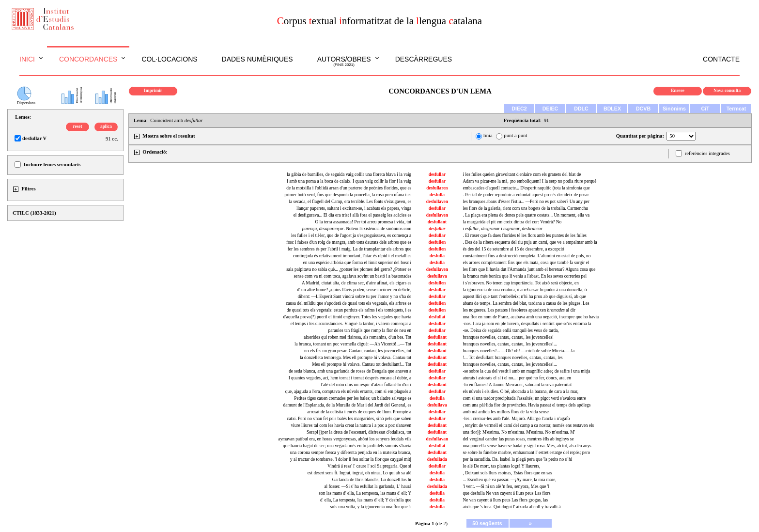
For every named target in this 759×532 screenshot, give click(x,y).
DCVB (643, 109)
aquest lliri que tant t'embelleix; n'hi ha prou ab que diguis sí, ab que (524, 297)
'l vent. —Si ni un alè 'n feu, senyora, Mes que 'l (506, 486)
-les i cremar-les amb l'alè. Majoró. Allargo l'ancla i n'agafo (516, 419)
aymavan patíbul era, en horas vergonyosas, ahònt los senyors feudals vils (345, 439)
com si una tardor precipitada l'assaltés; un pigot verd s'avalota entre (524, 398)
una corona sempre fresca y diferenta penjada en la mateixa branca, (351, 453)
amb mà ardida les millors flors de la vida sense (505, 412)
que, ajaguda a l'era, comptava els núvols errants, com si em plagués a (348, 391)
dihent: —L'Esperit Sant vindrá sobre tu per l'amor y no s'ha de (354, 297)
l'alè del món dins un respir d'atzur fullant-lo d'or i (366, 385)
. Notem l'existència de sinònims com (357, 229)
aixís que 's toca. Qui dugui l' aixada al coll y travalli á (511, 507)
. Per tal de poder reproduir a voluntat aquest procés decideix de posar (526, 195)
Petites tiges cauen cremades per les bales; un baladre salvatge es (353, 398)
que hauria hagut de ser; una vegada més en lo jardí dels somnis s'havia (347, 446)
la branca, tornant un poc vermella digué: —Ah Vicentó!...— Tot (353, 344)
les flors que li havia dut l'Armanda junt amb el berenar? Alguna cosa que (529, 269)
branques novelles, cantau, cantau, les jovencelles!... (510, 344)
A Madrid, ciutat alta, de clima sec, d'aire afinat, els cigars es (356, 283)
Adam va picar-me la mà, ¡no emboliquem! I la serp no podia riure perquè (529, 181)
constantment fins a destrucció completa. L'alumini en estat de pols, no (527, 256)
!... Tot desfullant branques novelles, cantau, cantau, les (512, 358)
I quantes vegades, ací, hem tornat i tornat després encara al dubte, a (350, 378)
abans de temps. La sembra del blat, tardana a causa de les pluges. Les (526, 303)
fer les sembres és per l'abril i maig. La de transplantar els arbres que (350, 249)
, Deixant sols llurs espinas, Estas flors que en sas (507, 473)
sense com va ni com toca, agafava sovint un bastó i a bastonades (352, 276)
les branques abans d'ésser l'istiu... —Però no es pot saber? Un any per (526, 202)
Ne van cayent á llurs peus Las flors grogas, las (505, 500)
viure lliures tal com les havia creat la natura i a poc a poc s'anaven (351, 425)
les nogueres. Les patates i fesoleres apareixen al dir (519, 310)
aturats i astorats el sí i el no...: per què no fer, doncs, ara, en (517, 378)
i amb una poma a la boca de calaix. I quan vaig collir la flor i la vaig (349, 181)
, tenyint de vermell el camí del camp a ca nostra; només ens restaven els (528, 425)
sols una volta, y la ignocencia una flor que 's (371, 507)
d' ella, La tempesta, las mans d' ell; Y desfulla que (366, 500)
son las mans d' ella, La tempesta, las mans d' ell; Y (365, 493)
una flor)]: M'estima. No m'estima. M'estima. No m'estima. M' (519, 432)
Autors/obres (344, 62)
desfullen (437, 242)
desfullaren (437, 188)
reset (78, 126)
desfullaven (437, 202)
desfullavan (437, 439)
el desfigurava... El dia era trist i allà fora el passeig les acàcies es (352, 215)
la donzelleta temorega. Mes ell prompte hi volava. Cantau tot (356, 358)
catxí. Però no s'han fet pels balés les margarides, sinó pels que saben (349, 419)
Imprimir (153, 91)
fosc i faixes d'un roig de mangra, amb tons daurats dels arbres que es (349, 242)
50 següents (487, 523)
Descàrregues (424, 59)
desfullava (437, 276)
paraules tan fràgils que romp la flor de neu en (370, 330)
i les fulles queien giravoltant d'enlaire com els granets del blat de (522, 174)
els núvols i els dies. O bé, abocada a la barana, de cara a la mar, (520, 391)
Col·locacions (169, 59)
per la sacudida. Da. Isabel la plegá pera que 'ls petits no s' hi (517, 459)
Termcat (736, 109)
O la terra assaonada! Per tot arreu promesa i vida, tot (364, 222)
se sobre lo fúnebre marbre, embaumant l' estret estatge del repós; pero (526, 453)
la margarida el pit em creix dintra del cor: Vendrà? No (512, 222)
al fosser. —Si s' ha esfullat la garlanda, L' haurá (368, 486)
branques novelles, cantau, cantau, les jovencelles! (508, 337)
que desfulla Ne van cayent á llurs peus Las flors (506, 493)
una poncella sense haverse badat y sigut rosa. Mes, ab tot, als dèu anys (527, 446)
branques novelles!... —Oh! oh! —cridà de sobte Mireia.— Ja (519, 351)
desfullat (437, 317)
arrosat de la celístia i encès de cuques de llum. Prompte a (359, 412)
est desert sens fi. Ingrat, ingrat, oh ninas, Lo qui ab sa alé (360, 473)
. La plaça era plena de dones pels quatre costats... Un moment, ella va (526, 215)
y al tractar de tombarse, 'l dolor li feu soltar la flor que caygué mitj (351, 459)
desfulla (437, 195)
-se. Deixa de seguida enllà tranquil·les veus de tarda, (511, 330)
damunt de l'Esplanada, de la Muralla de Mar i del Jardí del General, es (348, 405)
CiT (705, 109)
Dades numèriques (257, 59)
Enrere (678, 91)
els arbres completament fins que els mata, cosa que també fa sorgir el (526, 263)
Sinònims (674, 109)
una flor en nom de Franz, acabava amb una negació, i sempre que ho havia (531, 317)
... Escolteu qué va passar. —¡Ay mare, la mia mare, (509, 480)
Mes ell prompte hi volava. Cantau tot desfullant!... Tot (362, 364)
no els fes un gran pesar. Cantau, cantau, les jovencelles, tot (358, 351)
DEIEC (550, 109)
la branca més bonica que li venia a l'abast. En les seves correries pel (525, 276)
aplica (106, 126)
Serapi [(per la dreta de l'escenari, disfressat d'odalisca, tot (359, 432)
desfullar (437, 174)
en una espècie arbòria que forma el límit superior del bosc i (357, 263)
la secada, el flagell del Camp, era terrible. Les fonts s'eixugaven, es (350, 202)
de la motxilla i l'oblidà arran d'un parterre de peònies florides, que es (349, 188)
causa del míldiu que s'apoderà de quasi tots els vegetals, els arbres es (349, 303)
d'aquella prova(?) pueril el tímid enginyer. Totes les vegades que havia (347, 317)
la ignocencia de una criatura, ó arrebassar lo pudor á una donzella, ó (525, 290)
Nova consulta (727, 91)
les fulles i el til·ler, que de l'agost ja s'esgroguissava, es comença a (351, 235)
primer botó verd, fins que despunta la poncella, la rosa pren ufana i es (348, 195)
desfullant (437, 222)
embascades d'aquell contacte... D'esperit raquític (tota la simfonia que (526, 188)
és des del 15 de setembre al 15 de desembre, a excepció (513, 249)
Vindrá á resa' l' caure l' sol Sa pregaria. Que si (369, 466)
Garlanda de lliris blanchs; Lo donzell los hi (372, 480)
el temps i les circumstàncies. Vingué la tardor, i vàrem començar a (351, 324)
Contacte (721, 59)
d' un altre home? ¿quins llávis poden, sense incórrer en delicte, (354, 290)
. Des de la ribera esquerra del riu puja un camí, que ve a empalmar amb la (530, 242)
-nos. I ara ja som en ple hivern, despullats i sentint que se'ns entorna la (527, 324)
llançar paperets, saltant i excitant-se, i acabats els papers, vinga (354, 208)
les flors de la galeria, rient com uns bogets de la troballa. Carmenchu (525, 208)
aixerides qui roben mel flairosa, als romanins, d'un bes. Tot (357, 337)
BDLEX (612, 109)
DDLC (581, 109)
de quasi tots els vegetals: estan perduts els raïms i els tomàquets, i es (349, 310)
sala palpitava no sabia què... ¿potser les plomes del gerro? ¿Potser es (349, 269)
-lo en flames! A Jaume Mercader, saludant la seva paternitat (517, 385)
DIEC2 (519, 109)
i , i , (503, 229)
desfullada (437, 459)
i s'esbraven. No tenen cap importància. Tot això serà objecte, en (520, 283)
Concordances (88, 59)
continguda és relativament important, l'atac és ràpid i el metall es (352, 256)
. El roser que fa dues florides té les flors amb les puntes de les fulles (524, 235)
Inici (27, 59)
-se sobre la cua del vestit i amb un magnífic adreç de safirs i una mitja (526, 371)
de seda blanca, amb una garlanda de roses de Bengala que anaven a (350, 371)
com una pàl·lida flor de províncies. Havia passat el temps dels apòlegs (527, 405)
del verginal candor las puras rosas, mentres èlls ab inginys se (518, 439)
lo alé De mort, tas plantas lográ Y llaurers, (501, 466)
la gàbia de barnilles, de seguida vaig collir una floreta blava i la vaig (349, 174)
